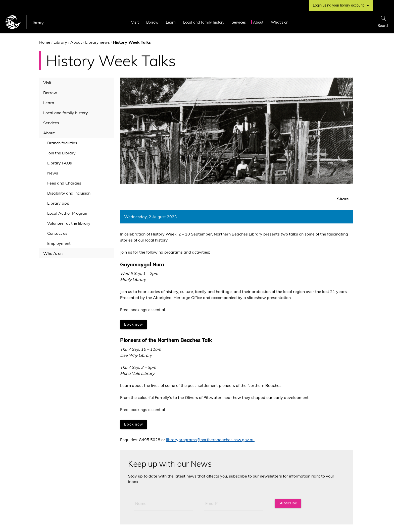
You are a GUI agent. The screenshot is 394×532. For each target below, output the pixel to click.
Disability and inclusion (69, 193)
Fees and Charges (64, 183)
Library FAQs (60, 163)
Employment (59, 243)
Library (37, 23)
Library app (58, 203)
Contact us (57, 233)
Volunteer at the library (69, 223)
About (258, 22)
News (53, 173)
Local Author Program (68, 213)
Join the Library (61, 153)
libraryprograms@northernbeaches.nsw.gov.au (210, 440)
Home (45, 42)
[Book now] (134, 325)
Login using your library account (341, 5)
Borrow (152, 22)
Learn (171, 22)
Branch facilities (62, 143)
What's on (280, 22)
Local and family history (204, 22)
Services (239, 22)
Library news (97, 42)
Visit (135, 22)
